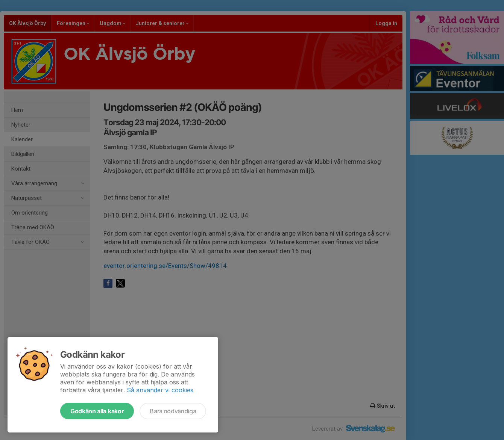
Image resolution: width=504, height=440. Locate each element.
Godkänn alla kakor (97, 411)
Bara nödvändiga (173, 411)
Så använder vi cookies (160, 390)
